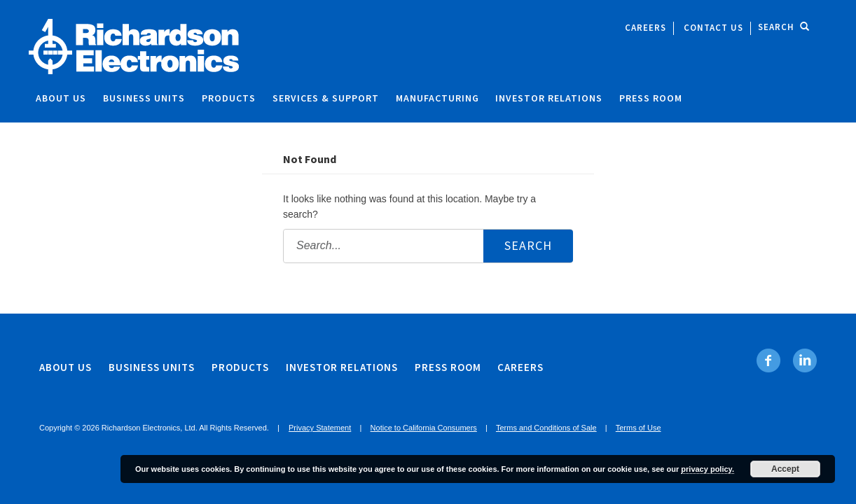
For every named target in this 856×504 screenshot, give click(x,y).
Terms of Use (638, 428)
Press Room (651, 98)
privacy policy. (707, 469)
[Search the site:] (428, 246)
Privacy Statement (320, 428)
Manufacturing (437, 98)
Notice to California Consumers (424, 428)
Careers (646, 28)
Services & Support (326, 98)
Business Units (144, 98)
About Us (61, 98)
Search (528, 245)
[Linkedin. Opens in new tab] (805, 360)
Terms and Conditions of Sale (546, 428)
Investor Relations (549, 98)
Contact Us (713, 28)
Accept (785, 469)
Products (229, 98)
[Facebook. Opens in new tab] (769, 360)
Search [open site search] (784, 27)
